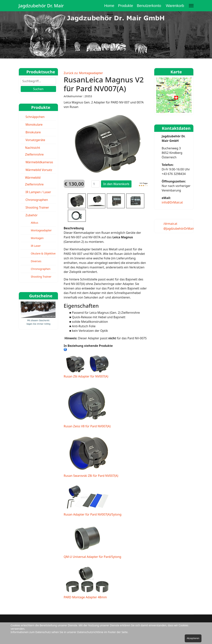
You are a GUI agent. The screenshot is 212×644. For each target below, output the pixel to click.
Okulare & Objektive (43, 253)
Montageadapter (41, 230)
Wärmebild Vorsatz (39, 170)
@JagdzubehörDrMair (179, 229)
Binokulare (33, 132)
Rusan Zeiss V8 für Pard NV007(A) (87, 406)
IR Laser (36, 246)
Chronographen (37, 200)
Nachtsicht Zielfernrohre (34, 151)
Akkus (35, 223)
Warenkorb (175, 6)
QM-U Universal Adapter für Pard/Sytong (93, 541)
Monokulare (34, 125)
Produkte (125, 6)
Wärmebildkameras (39, 162)
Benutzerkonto (149, 6)
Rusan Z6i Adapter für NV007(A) (87, 366)
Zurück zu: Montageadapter (83, 73)
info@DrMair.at (172, 202)
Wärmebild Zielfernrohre (34, 181)
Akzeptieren (193, 638)
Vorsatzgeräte (35, 140)
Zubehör (32, 215)
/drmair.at (170, 224)
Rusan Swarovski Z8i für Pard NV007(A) (91, 456)
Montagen (37, 238)
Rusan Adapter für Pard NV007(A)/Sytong (93, 500)
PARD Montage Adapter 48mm (87, 582)
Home (109, 6)
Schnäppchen (35, 117)
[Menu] (191, 6)
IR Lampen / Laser (38, 192)
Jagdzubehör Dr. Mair (41, 6)
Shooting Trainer (37, 207)
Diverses (36, 261)
